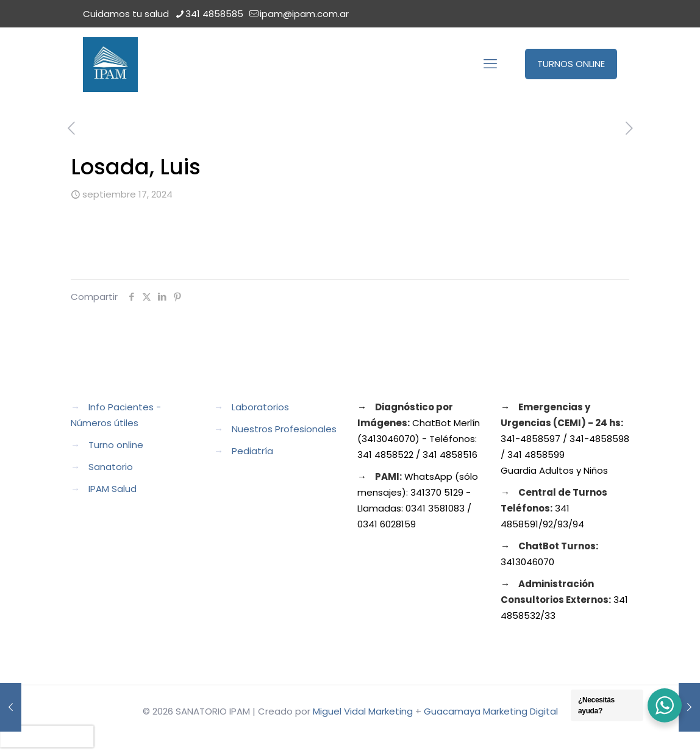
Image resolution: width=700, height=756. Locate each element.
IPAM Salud (112, 489)
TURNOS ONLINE (571, 64)
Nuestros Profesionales (284, 429)
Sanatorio (111, 467)
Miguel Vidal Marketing (363, 711)
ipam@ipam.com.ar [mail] (304, 14)
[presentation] (47, 736)
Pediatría (252, 451)
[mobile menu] (490, 64)
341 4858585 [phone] (214, 14)
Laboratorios (260, 407)
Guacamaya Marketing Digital (491, 711)
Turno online (116, 445)
